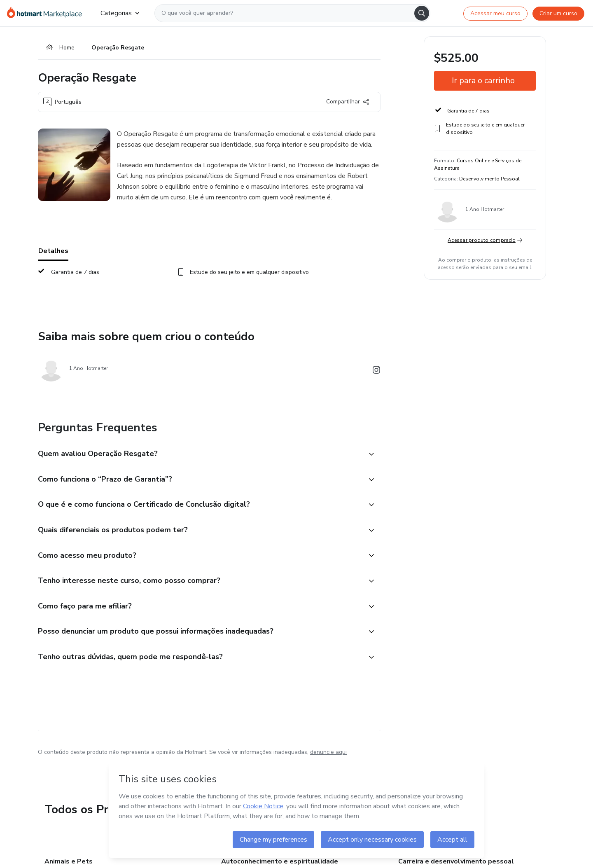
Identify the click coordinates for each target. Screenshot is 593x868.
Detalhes (53, 251)
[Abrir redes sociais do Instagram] (376, 371)
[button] (200, 488)
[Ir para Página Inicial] (47, 13)
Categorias (120, 13)
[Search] (422, 13)
